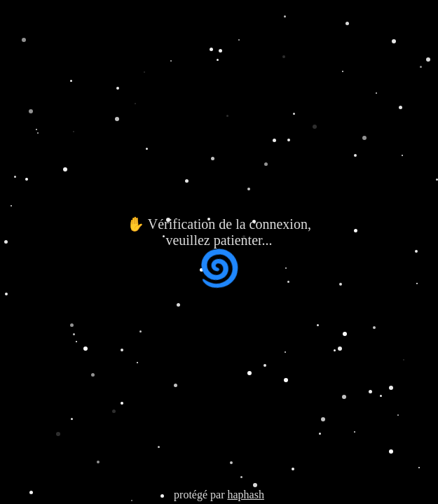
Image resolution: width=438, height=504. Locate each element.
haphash (245, 495)
